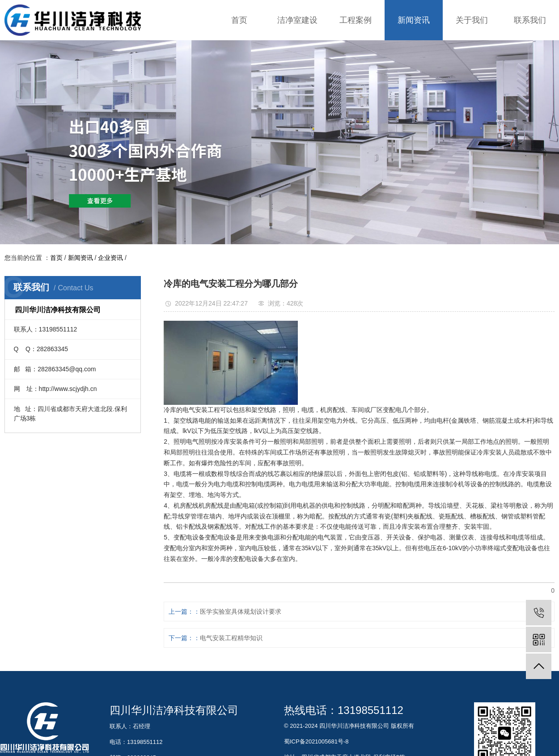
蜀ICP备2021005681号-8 (316, 741)
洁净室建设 (297, 20)
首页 (239, 20)
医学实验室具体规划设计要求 (241, 612)
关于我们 (472, 20)
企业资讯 (110, 258)
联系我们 (530, 20)
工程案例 (356, 20)
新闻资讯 (414, 20)
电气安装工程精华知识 (231, 638)
